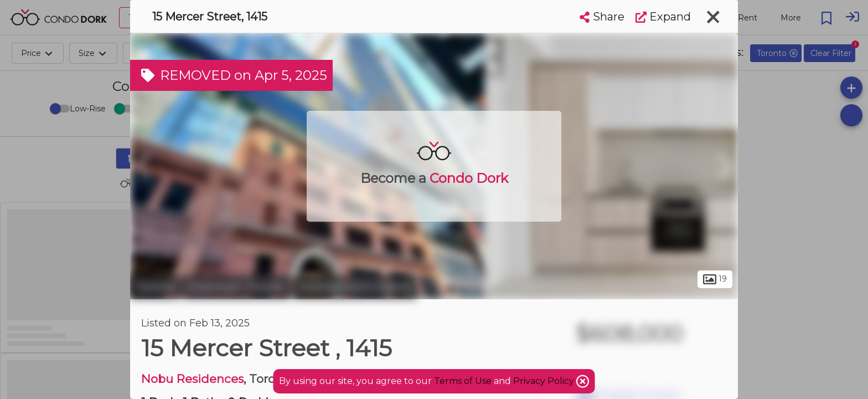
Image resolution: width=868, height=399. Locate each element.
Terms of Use (463, 381)
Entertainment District (355, 287)
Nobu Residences (192, 379)
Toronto (155, 287)
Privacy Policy (545, 381)
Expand (663, 17)
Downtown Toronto (237, 287)
